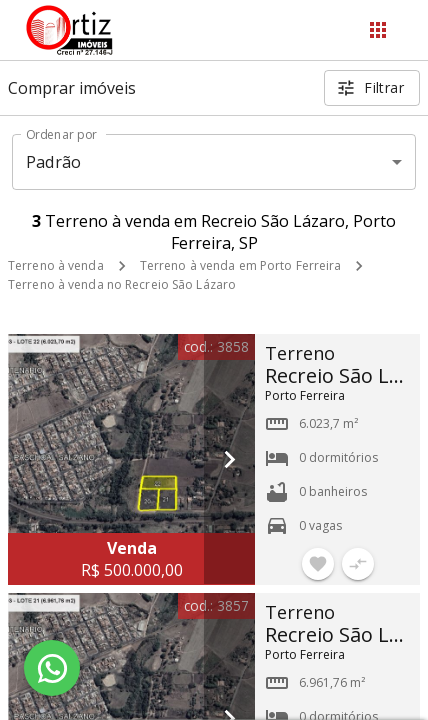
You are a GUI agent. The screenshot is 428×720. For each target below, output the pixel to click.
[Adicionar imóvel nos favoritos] (318, 564)
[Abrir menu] (378, 30)
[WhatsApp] (52, 668)
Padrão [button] (53, 162)
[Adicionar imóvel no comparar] (358, 564)
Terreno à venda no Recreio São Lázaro (122, 284)
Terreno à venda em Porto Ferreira (241, 265)
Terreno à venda (56, 265)
